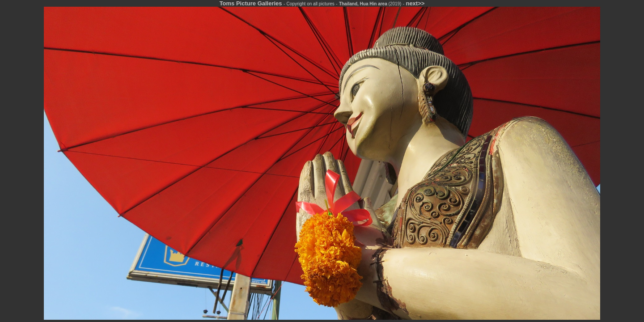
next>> (415, 3)
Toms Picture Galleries (251, 3)
